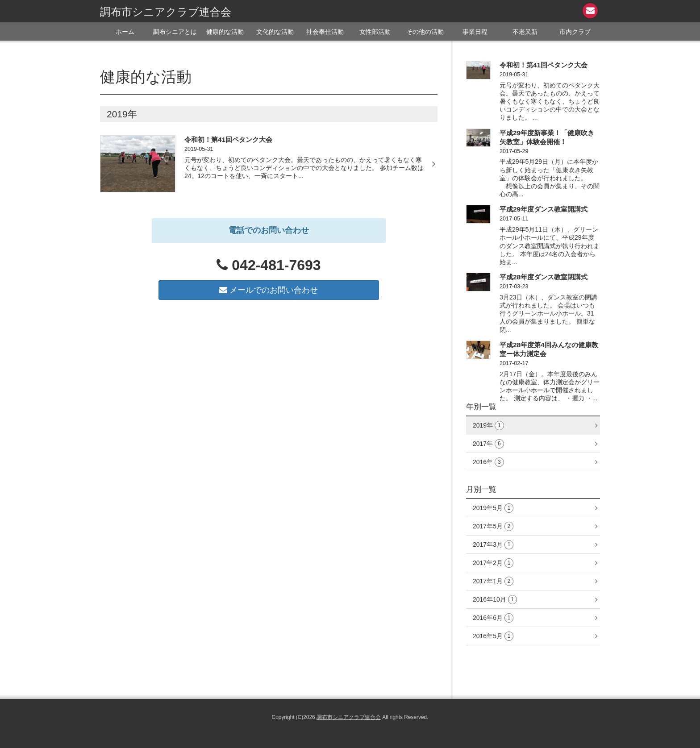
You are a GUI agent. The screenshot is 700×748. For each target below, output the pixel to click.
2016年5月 (493, 636)
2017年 (488, 444)
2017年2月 (493, 563)
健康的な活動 (225, 32)
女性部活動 (375, 32)
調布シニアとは (175, 32)
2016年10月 (495, 600)
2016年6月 (493, 618)
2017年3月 (493, 545)
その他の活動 (425, 32)
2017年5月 (493, 526)
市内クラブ (575, 32)
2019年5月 (493, 508)
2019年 (488, 426)
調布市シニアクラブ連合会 (166, 12)
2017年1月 (493, 581)
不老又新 (525, 32)
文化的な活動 (275, 32)
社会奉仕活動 (325, 32)
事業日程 (475, 32)
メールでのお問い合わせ (269, 290)
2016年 (488, 462)
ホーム (125, 32)
